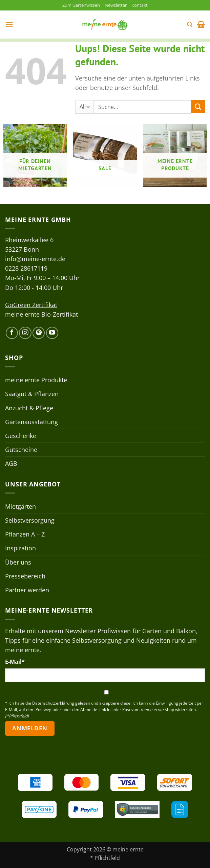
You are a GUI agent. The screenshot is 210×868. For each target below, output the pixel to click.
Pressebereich (25, 576)
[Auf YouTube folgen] (52, 333)
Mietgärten (20, 507)
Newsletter (118, 5)
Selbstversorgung (30, 521)
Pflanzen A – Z (25, 535)
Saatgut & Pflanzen (32, 394)
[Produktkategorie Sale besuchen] (105, 156)
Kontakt (143, 5)
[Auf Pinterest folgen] (39, 333)
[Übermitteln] (198, 107)
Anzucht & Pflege (29, 408)
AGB (11, 464)
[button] (10, 25)
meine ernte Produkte (36, 381)
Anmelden (30, 729)
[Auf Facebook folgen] (12, 333)
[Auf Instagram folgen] (25, 333)
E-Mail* (15, 662)
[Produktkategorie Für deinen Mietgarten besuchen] (35, 156)
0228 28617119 (26, 269)
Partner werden (27, 590)
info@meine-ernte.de (35, 259)
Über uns (18, 563)
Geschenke (21, 436)
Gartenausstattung (31, 422)
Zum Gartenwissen (79, 5)
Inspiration (20, 549)
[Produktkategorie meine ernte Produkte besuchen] (175, 156)
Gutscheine (21, 450)
